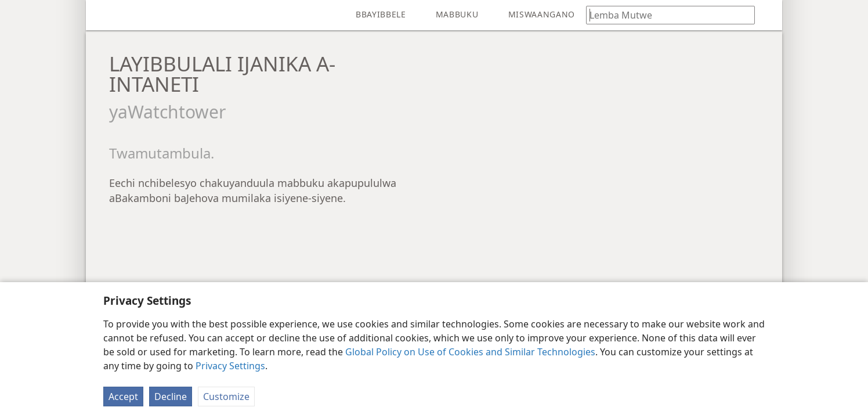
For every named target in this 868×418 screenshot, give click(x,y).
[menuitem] (103, 15)
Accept (123, 397)
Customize (226, 397)
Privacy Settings (230, 366)
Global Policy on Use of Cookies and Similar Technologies (470, 352)
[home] (103, 15)
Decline (171, 397)
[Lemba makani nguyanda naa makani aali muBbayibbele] (665, 15)
